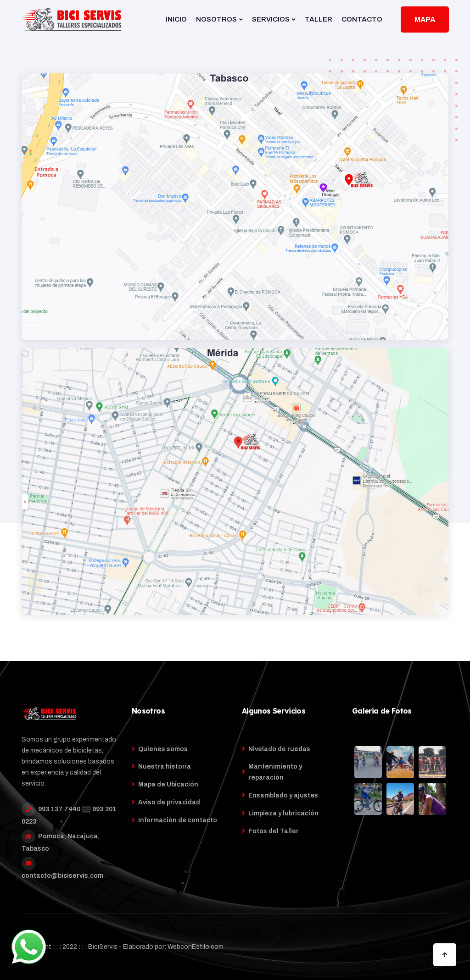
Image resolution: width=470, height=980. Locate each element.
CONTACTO (362, 19)
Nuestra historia (165, 767)
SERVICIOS (271, 19)
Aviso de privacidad (169, 802)
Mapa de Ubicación (168, 784)
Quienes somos (163, 749)
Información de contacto (178, 820)
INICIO (176, 19)
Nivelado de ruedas (279, 749)
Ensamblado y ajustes (283, 795)
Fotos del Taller (274, 831)
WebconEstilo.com (196, 947)
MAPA (425, 19)
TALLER (319, 19)
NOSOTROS (216, 19)
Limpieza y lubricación (283, 813)
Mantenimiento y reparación (275, 772)
